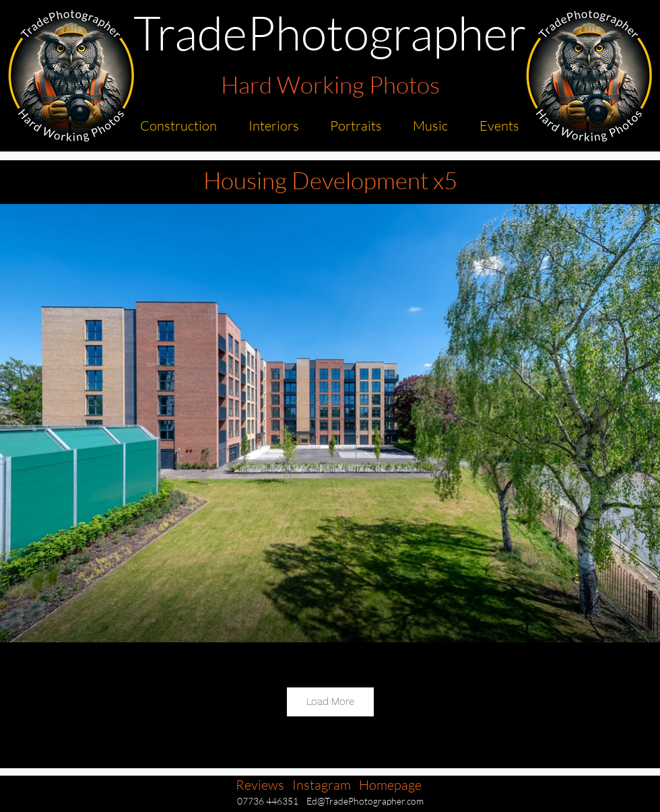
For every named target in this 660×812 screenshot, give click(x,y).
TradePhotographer (330, 32)
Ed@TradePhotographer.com (365, 801)
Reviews (260, 785)
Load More (330, 702)
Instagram (322, 785)
